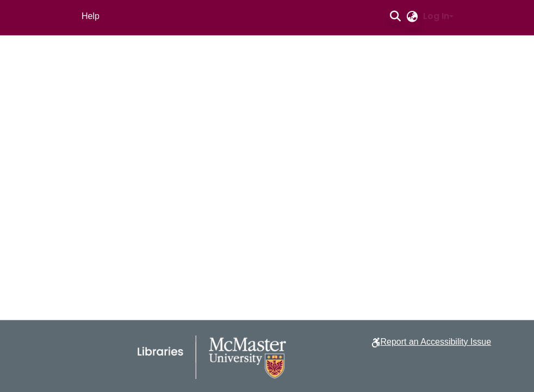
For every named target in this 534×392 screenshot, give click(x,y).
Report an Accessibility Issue (436, 342)
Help (91, 16)
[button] (395, 16)
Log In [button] (436, 16)
